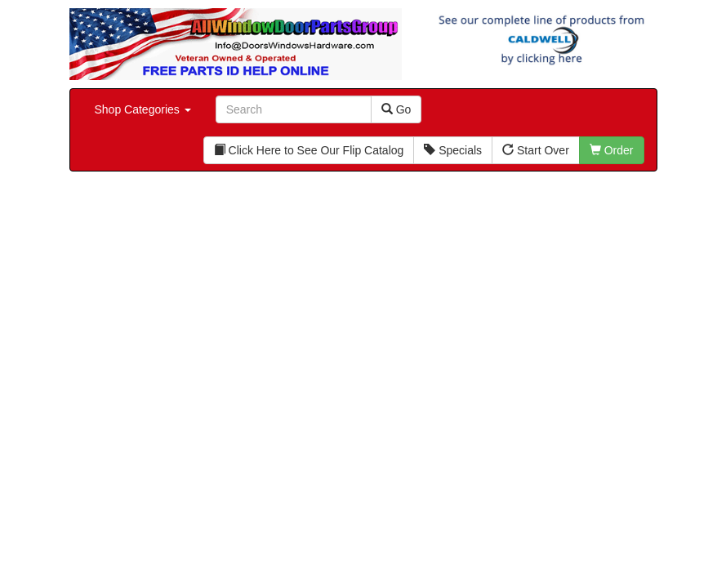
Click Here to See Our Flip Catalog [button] (309, 150)
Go (396, 109)
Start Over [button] (536, 150)
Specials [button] (453, 150)
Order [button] (612, 150)
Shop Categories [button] (143, 109)
